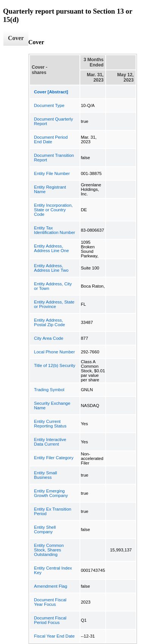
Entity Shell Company (45, 529)
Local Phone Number (55, 352)
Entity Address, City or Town (53, 286)
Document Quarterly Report (54, 121)
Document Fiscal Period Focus (50, 620)
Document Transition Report (54, 158)
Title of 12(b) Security (55, 365)
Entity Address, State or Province (54, 304)
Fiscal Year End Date (54, 636)
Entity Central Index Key (53, 570)
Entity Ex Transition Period (53, 511)
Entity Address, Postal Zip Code (50, 322)
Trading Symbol (49, 390)
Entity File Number (52, 173)
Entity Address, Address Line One (51, 248)
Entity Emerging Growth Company (51, 493)
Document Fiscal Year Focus (50, 602)
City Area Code (49, 338)
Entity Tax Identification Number (55, 230)
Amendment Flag (51, 586)
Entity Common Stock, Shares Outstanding (49, 550)
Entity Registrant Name (50, 189)
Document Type (49, 105)
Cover (16, 38)
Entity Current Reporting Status (50, 424)
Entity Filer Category (54, 458)
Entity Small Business (46, 475)
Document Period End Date (51, 139)
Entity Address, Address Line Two (51, 268)
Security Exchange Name (52, 406)
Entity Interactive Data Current (50, 442)
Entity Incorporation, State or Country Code (53, 210)
